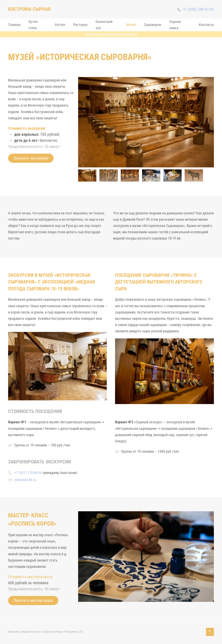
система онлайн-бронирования (111, 34)
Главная (14, 25)
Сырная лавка (175, 25)
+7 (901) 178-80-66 (28, 473)
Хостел (60, 25)
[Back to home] (29, 9)
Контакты (206, 25)
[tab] (87, 175)
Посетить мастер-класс (33, 600)
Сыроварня (152, 25)
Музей (131, 25)
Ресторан (80, 25)
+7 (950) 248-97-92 (198, 9)
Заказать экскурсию (31, 158)
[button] (210, 632)
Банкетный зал (104, 25)
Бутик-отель (33, 25)
